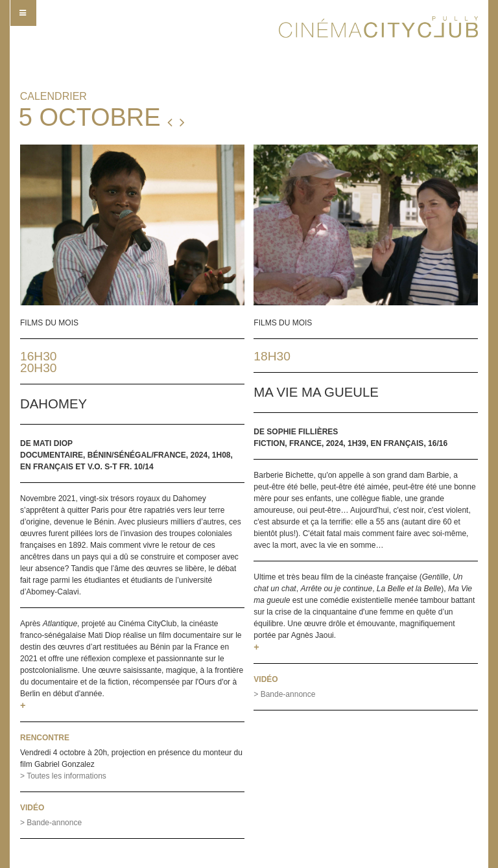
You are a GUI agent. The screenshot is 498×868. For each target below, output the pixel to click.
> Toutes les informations (63, 776)
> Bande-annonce (51, 823)
